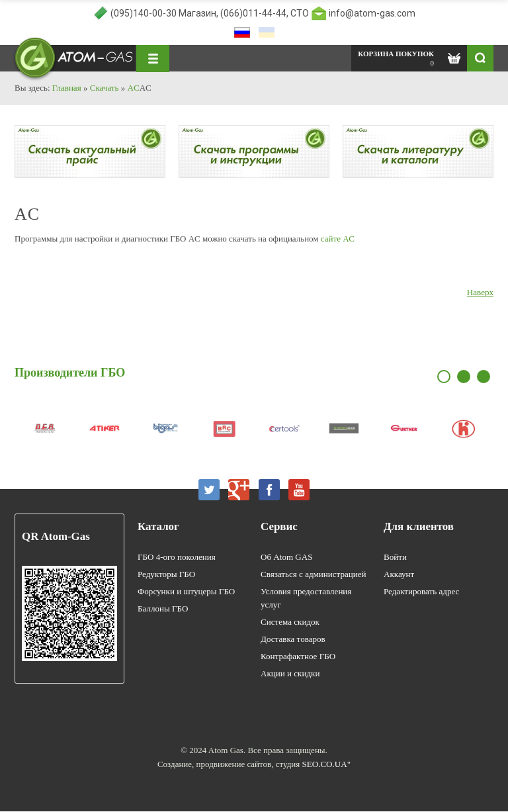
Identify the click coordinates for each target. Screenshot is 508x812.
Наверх (480, 293)
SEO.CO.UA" (326, 765)
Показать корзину (454, 58)
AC (133, 88)
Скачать (104, 88)
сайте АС (338, 239)
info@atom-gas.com (372, 13)
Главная (67, 88)
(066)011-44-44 (253, 13)
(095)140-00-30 (144, 13)
